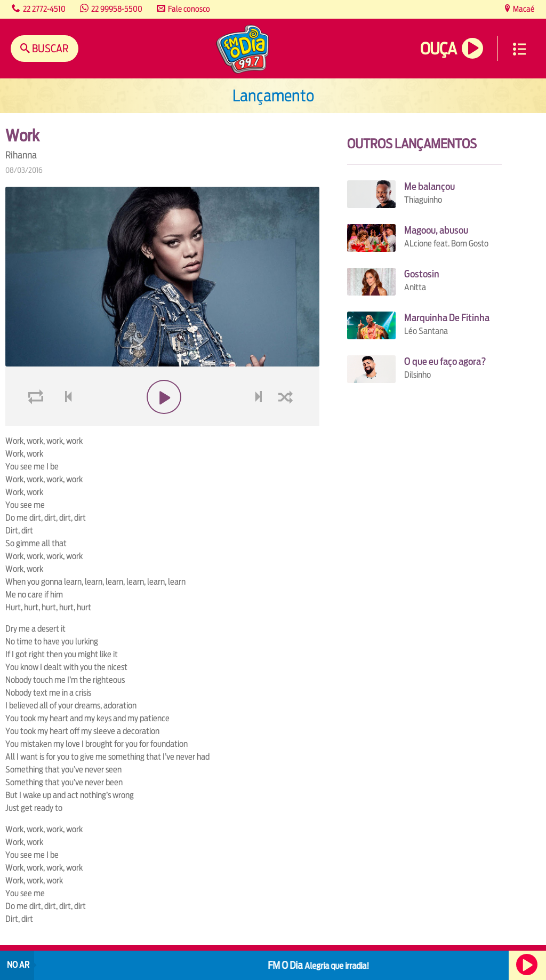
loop (37, 422)
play (162, 422)
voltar (65, 422)
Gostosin (422, 274)
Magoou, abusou (436, 230)
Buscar (49, 48)
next (260, 422)
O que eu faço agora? (445, 361)
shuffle (287, 422)
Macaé (523, 9)
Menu (519, 49)
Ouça (438, 49)
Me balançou (429, 186)
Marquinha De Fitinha (447, 318)
